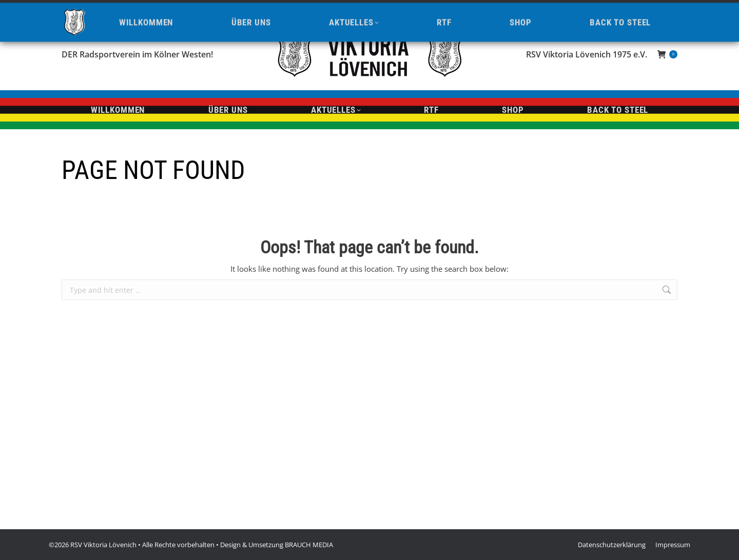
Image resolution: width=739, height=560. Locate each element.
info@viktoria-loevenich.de (178, 9)
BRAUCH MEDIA (309, 545)
